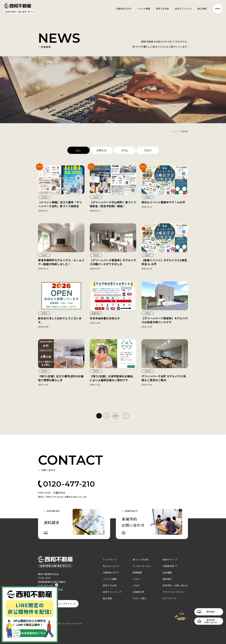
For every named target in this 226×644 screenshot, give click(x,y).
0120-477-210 (69, 484)
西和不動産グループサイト (58, 604)
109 (116, 416)
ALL (78, 150)
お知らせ (102, 150)
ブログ (148, 150)
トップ (174, 131)
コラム (125, 150)
